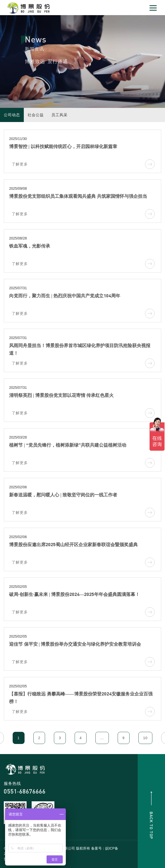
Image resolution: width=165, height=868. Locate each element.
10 (146, 738)
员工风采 (59, 115)
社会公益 (36, 115)
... (102, 738)
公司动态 (12, 115)
